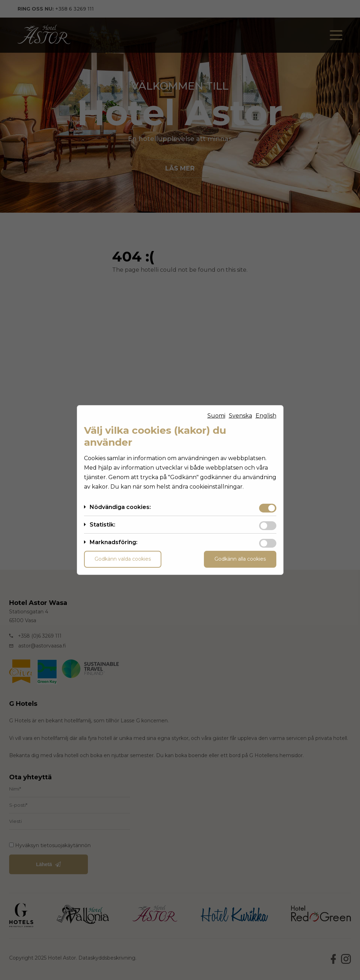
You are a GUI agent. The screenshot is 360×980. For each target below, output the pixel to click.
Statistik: (102, 525)
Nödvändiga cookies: (120, 507)
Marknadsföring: (114, 542)
